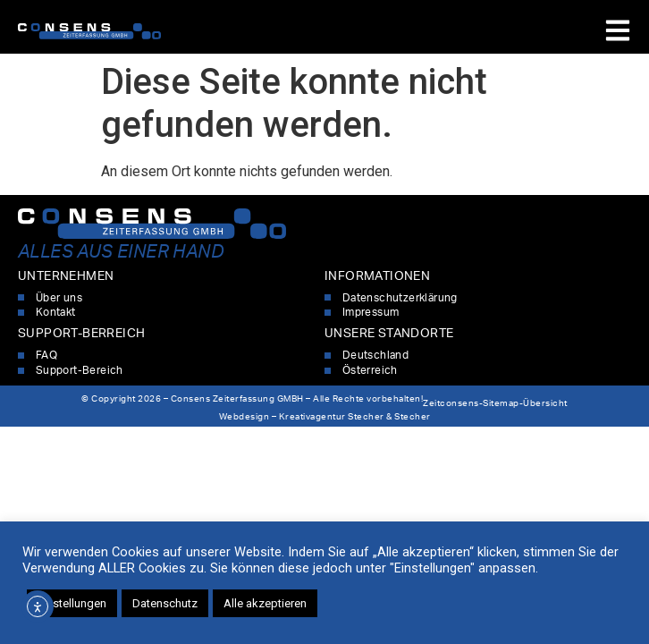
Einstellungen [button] (72, 603)
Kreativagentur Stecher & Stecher (355, 417)
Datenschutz (165, 603)
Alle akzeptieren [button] (265, 603)
